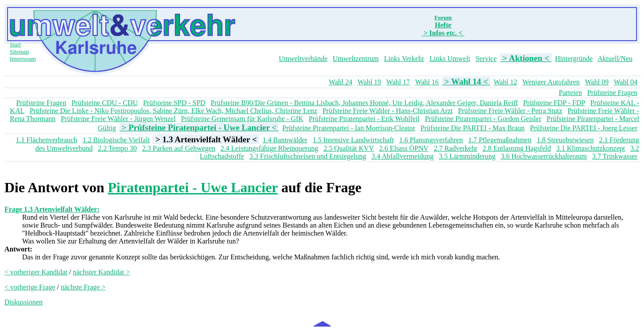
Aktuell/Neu (615, 59)
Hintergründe (574, 59)
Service (486, 59)
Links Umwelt (450, 59)
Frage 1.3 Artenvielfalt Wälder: (52, 209)
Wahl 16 (427, 82)
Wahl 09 (597, 82)
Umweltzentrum (356, 59)
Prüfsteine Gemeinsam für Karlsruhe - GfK (242, 119)
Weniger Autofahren (551, 82)
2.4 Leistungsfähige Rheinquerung (270, 148)
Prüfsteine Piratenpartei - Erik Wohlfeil (364, 119)
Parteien (570, 93)
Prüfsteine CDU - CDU (105, 103)
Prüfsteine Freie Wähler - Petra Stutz (510, 111)
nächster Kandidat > (102, 272)
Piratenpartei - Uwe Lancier (193, 187)
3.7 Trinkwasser (615, 156)
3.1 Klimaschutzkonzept (590, 148)
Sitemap (19, 51)
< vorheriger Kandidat (36, 272)
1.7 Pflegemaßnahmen (500, 140)
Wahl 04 (626, 82)
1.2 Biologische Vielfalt (116, 140)
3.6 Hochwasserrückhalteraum (544, 156)
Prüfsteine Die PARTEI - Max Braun (473, 128)
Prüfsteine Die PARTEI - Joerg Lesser (584, 128)
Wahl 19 (369, 82)
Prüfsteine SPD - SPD (174, 103)
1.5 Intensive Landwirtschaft (353, 140)
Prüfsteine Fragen (612, 93)
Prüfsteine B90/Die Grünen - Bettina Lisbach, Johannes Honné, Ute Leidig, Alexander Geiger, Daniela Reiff (364, 103)
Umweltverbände (303, 59)
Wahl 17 (398, 82)
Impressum (23, 59)
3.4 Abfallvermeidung (402, 156)
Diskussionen (23, 302)
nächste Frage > (83, 287)
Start (15, 44)
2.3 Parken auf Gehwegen (178, 148)
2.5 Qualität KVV (349, 148)
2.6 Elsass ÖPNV (404, 148)
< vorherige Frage (30, 287)
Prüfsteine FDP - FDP (554, 103)
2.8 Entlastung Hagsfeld (517, 148)
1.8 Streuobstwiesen (565, 140)
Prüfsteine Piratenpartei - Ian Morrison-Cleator (349, 128)
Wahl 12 (505, 82)
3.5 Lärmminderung (467, 156)
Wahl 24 (340, 82)
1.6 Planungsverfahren (431, 140)
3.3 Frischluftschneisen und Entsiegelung (308, 156)
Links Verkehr (404, 59)
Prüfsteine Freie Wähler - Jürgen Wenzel (119, 119)
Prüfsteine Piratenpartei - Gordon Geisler (483, 119)
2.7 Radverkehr (456, 148)
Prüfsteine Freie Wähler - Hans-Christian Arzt (387, 111)
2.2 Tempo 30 (117, 148)
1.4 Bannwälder (285, 140)
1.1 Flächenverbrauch (47, 140)
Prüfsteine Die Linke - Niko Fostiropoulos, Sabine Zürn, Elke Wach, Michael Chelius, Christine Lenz (173, 111)
